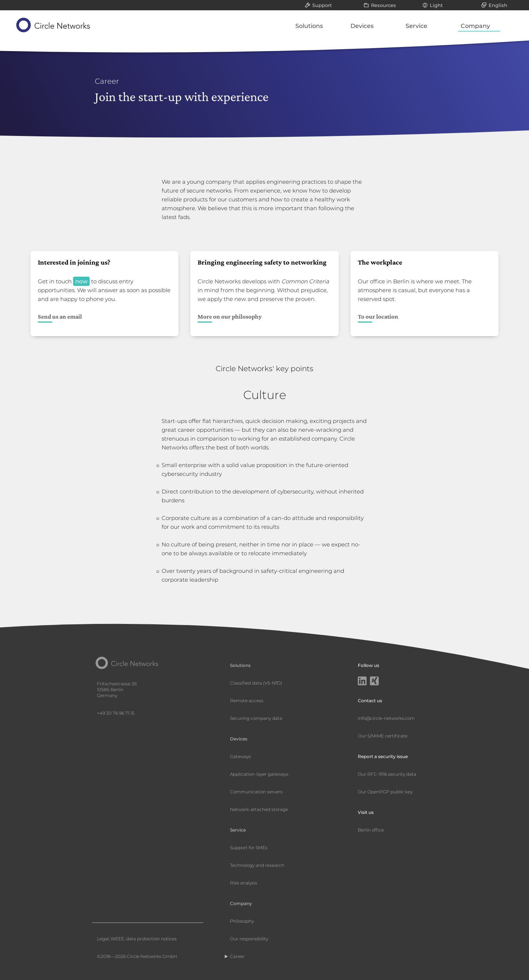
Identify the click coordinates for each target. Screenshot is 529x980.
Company (475, 26)
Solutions (309, 26)
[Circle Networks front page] (53, 25)
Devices (362, 26)
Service (416, 26)
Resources (384, 5)
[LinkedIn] (362, 682)
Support (322, 5)
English (498, 5)
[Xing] (374, 682)
